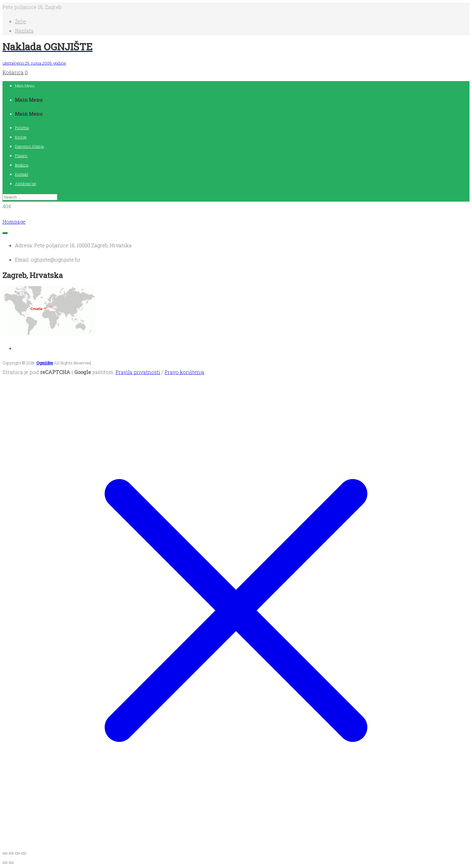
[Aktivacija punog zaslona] (11, 853)
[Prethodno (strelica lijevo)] (5, 863)
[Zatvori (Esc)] (24, 853)
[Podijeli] (17, 853)
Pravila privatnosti (138, 372)
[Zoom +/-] (5, 853)
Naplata (24, 31)
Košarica (13, 72)
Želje (20, 21)
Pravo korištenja (184, 372)
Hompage (14, 222)
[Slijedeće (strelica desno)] (11, 863)
